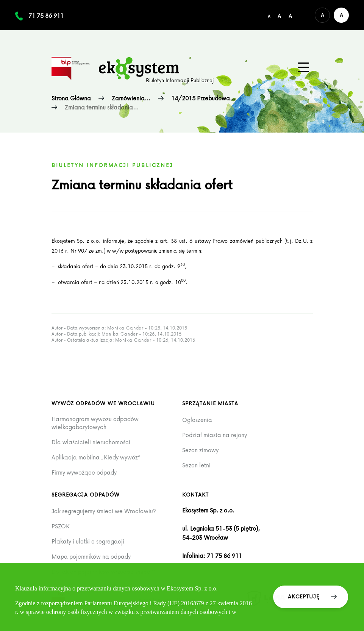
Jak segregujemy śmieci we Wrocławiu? (104, 511)
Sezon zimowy (200, 450)
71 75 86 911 (46, 16)
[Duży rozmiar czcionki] (290, 15)
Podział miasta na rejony (215, 435)
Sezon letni (196, 465)
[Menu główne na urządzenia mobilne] (303, 67)
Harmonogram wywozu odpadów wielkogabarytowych (95, 423)
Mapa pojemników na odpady (91, 557)
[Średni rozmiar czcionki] (279, 15)
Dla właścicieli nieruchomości (91, 442)
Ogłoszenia (197, 420)
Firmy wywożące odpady (84, 472)
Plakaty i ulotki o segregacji (88, 541)
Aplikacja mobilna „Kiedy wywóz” (96, 457)
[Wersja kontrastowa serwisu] (341, 15)
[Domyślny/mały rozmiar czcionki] (269, 15)
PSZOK (61, 526)
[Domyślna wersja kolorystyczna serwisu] (322, 15)
